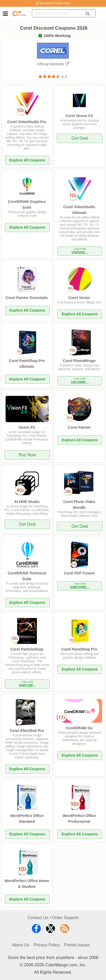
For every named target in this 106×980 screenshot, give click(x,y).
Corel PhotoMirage (79, 361)
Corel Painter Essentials (27, 298)
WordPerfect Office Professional (79, 819)
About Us (21, 945)
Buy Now (27, 455)
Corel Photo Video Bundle (79, 505)
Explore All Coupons (27, 160)
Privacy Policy (47, 945)
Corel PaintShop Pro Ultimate (27, 364)
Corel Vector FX (79, 116)
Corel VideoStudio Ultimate (79, 210)
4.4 (64, 77)
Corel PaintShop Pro (79, 649)
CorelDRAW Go (79, 728)
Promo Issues (77, 945)
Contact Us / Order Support (53, 918)
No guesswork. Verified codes (53, 3)
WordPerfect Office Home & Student (27, 884)
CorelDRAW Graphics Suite (27, 205)
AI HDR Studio (27, 502)
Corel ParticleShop (27, 649)
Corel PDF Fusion (79, 573)
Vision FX (27, 427)
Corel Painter (79, 427)
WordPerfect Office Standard (27, 819)
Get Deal (80, 138)
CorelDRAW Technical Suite (27, 576)
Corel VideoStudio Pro (27, 122)
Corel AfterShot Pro (27, 731)
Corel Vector (79, 298)
